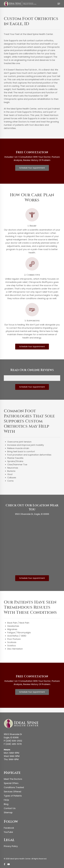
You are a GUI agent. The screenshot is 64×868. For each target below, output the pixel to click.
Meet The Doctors (13, 779)
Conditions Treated (14, 787)
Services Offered (12, 792)
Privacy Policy (11, 846)
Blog (6, 804)
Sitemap (8, 812)
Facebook (9, 828)
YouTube (8, 832)
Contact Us (10, 808)
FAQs (6, 800)
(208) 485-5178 (14, 744)
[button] (59, 4)
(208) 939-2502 (14, 741)
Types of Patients (13, 796)
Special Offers (11, 783)
